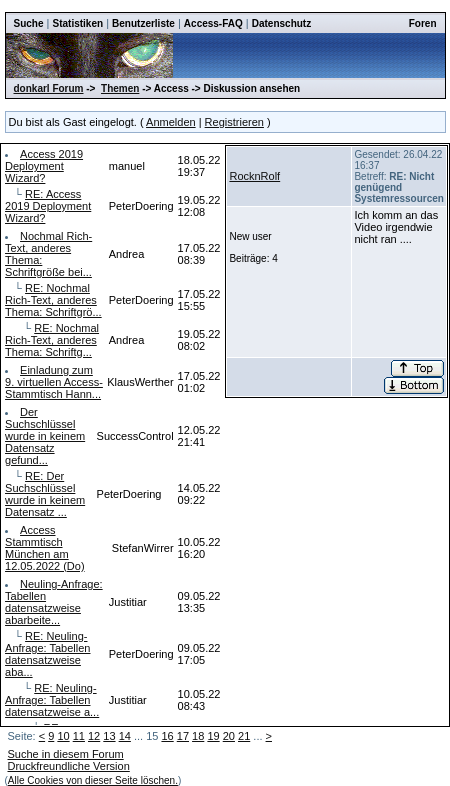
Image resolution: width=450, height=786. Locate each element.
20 (229, 736)
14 (125, 736)
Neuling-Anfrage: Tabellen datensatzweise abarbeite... (54, 602)
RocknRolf (254, 176)
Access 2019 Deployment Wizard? (44, 166)
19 (213, 736)
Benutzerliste (143, 23)
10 (63, 736)
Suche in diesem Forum (66, 754)
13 (109, 736)
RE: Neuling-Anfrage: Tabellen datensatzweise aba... (47, 654)
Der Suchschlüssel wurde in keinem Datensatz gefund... (45, 436)
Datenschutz (281, 23)
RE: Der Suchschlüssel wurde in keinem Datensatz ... (45, 494)
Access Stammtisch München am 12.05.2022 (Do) (45, 548)
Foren (423, 23)
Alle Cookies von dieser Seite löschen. (93, 780)
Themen (120, 88)
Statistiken (78, 23)
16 (167, 736)
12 (94, 736)
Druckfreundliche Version (69, 766)
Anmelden (171, 122)
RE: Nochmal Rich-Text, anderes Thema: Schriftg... (52, 340)
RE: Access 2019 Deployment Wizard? (48, 206)
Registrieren (234, 122)
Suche (29, 23)
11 (79, 736)
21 (244, 736)
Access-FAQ (213, 23)
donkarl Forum (49, 88)
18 (198, 736)
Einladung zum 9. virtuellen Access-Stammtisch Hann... (54, 382)
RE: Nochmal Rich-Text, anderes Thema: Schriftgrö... (53, 300)
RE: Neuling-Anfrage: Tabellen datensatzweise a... (52, 700)
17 (183, 736)
